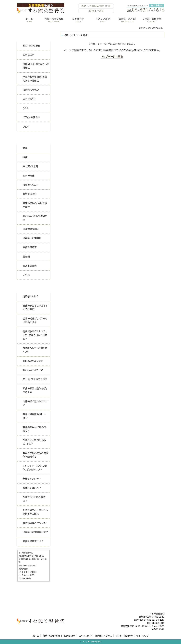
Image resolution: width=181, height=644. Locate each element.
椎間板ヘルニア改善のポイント (35, 350)
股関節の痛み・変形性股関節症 (35, 205)
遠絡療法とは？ (31, 296)
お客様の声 (29, 55)
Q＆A (26, 108)
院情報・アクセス (31, 90)
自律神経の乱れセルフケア (35, 403)
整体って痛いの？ (32, 479)
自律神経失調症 (31, 229)
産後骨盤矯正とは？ (33, 541)
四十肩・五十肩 (30, 166)
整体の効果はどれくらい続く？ (35, 429)
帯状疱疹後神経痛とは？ (35, 532)
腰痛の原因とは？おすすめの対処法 (35, 308)
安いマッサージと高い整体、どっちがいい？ (35, 468)
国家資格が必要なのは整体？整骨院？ (36, 455)
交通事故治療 (30, 266)
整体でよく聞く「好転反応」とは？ (34, 442)
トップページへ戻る (112, 57)
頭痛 (25, 157)
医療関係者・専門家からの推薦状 (36, 66)
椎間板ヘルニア (31, 185)
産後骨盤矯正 (30, 247)
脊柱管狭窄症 (30, 194)
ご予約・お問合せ (31, 117)
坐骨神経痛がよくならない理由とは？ (35, 320)
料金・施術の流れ (31, 46)
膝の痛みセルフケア (33, 361)
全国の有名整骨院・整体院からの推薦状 (35, 79)
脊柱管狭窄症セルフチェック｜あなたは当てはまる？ (35, 335)
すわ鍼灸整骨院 (94, 642)
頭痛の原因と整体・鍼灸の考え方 (35, 390)
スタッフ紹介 (29, 99)
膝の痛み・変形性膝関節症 (35, 218)
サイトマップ (142, 636)
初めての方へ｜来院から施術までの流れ (35, 512)
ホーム (36, 636)
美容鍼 (26, 257)
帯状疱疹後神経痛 (32, 238)
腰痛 (25, 148)
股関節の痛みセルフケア (35, 523)
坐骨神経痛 (29, 176)
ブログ (26, 127)
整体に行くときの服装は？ (34, 499)
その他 (26, 275)
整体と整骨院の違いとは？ (34, 416)
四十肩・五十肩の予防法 (35, 379)
